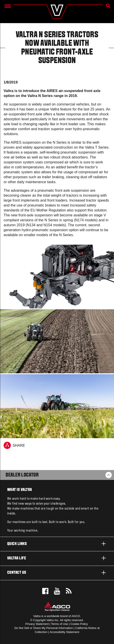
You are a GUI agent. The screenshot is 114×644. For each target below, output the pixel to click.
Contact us (57, 573)
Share (14, 445)
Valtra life (57, 558)
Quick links (57, 544)
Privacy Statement (37, 624)
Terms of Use (60, 624)
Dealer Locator (22, 475)
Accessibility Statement (64, 632)
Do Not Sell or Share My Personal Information (44, 628)
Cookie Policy (79, 624)
